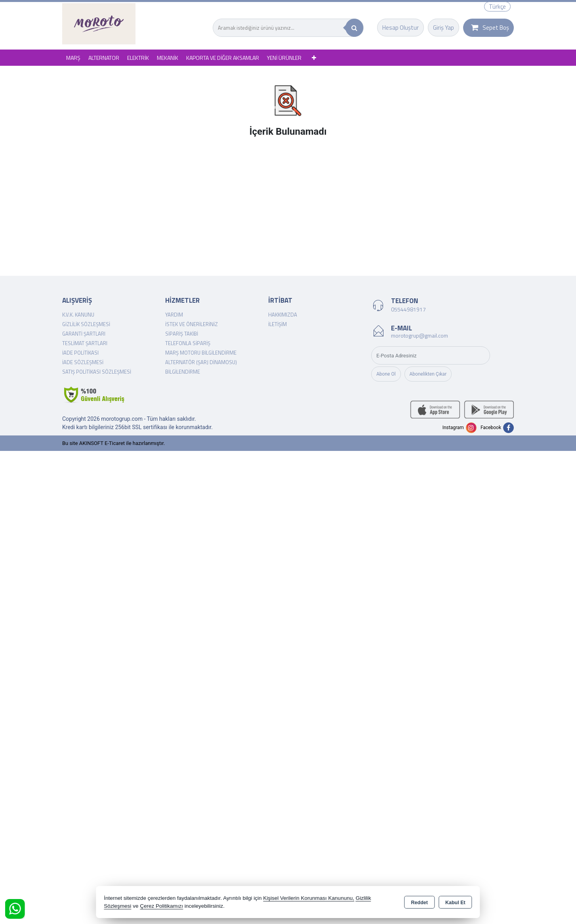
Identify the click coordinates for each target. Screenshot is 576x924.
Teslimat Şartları (85, 343)
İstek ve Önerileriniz (192, 324)
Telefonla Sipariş (188, 343)
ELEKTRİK (138, 58)
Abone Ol (386, 374)
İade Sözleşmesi (83, 362)
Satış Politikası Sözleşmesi (97, 372)
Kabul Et (455, 903)
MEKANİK (168, 58)
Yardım (174, 315)
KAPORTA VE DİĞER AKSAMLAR (223, 58)
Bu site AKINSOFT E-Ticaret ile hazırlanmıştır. (113, 443)
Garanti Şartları (84, 334)
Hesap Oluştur (401, 28)
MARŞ (73, 58)
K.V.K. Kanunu (78, 315)
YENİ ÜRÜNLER (284, 58)
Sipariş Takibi (182, 334)
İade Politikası (80, 353)
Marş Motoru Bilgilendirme (201, 353)
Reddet (420, 903)
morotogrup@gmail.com (420, 335)
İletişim (278, 324)
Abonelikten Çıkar (428, 374)
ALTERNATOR (104, 58)
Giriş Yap (443, 28)
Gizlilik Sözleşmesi (86, 324)
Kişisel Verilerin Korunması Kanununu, (309, 898)
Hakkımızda (283, 315)
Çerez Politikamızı (161, 906)
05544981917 (408, 309)
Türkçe (497, 7)
